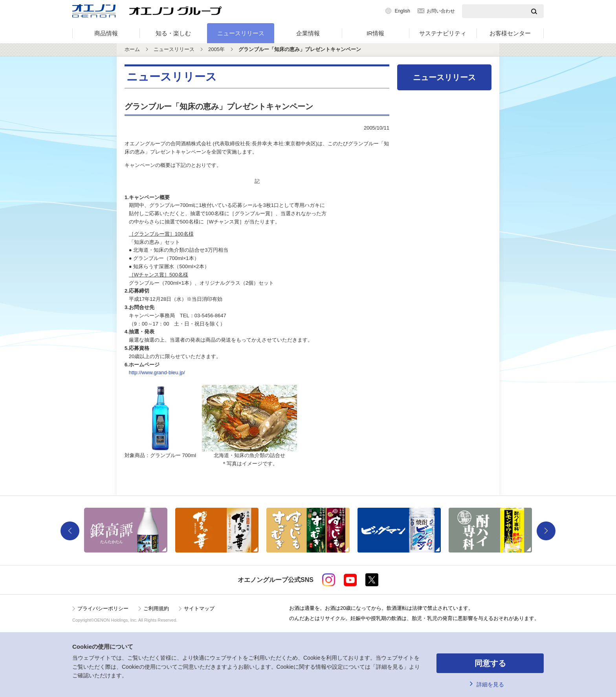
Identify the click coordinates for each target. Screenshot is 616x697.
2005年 (216, 49)
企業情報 (308, 33)
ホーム (132, 49)
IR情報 (375, 33)
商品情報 (106, 33)
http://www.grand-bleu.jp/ (157, 372)
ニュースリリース (241, 33)
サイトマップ (199, 608)
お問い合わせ (441, 11)
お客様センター (510, 33)
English (402, 11)
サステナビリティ (443, 33)
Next (546, 531)
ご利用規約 (156, 608)
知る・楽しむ (173, 33)
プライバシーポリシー (103, 608)
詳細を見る (490, 684)
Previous (70, 531)
